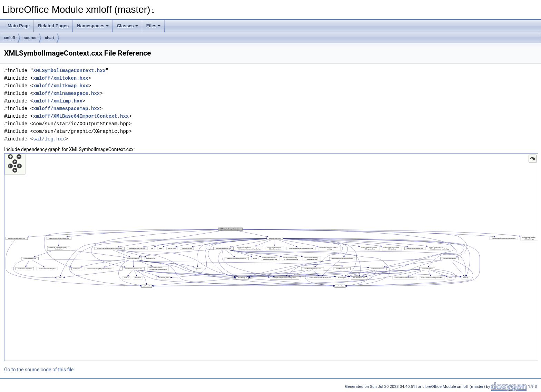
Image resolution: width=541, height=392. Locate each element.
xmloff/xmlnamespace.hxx (66, 93)
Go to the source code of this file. (40, 370)
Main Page (19, 26)
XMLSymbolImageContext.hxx (69, 71)
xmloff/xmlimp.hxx (58, 101)
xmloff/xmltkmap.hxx (61, 86)
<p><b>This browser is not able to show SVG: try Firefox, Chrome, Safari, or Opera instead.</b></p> (271, 257)
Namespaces (93, 26)
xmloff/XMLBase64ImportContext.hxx (81, 116)
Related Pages (53, 26)
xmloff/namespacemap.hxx (66, 109)
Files (154, 26)
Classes (127, 26)
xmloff (9, 38)
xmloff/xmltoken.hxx (61, 78)
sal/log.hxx (49, 139)
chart (50, 38)
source (30, 38)
